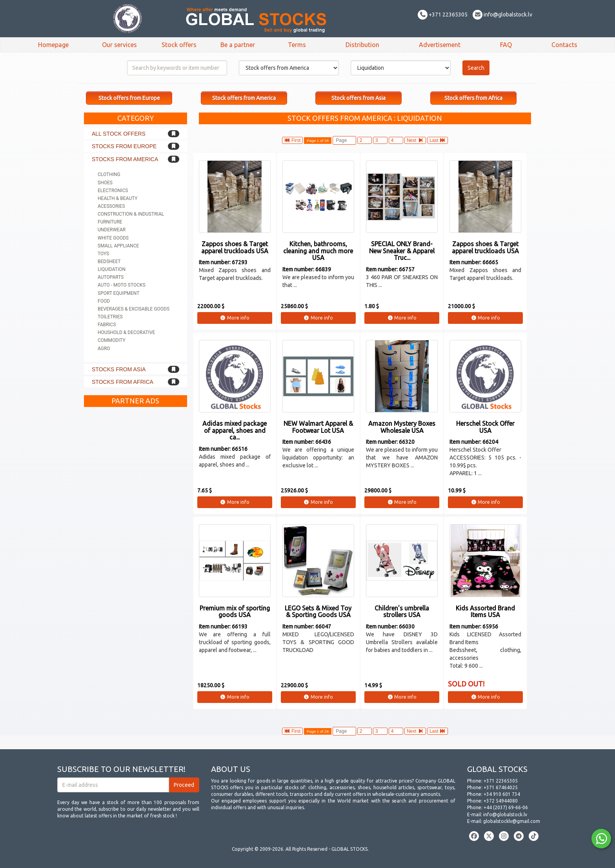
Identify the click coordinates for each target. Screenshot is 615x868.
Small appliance (118, 246)
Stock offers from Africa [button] (473, 98)
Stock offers (179, 45)
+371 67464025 (501, 787)
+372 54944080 (501, 801)
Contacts (564, 45)
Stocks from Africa (123, 382)
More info (235, 318)
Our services (119, 45)
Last (438, 140)
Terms (297, 45)
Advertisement (440, 45)
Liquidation (112, 269)
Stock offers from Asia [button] (358, 98)
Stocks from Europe (124, 146)
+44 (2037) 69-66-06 (506, 807)
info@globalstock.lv (502, 15)
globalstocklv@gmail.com (512, 821)
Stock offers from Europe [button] (129, 98)
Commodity (112, 340)
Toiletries (110, 317)
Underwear (112, 230)
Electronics (113, 191)
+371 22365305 (443, 15)
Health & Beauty (117, 198)
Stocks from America (125, 159)
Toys (103, 254)
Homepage (53, 45)
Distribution (362, 45)
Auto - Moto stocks (122, 285)
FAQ (506, 45)
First (293, 140)
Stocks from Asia (119, 369)
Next (415, 140)
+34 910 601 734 (502, 794)
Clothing (109, 174)
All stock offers (119, 134)
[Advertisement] (136, 528)
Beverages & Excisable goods (134, 309)
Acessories (111, 206)
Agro (104, 349)
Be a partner (238, 45)
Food (104, 301)
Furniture (110, 222)
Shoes (105, 183)
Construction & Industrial (131, 214)
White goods (113, 238)
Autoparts (111, 277)
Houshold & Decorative (126, 332)
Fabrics (107, 325)
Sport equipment (118, 293)
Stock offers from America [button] (244, 98)
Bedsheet (109, 261)
